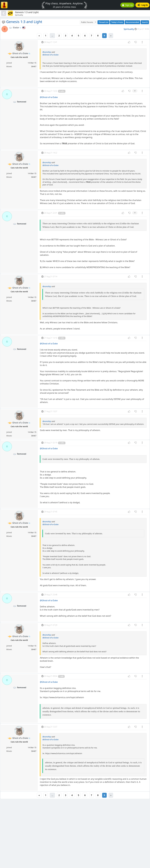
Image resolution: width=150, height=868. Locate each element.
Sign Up (127, 5)
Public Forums (87, 22)
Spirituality (129, 29)
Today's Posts (117, 22)
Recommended (133, 22)
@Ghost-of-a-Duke (50, 55)
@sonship (47, 52)
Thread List (104, 22)
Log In (143, 5)
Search (145, 22)
